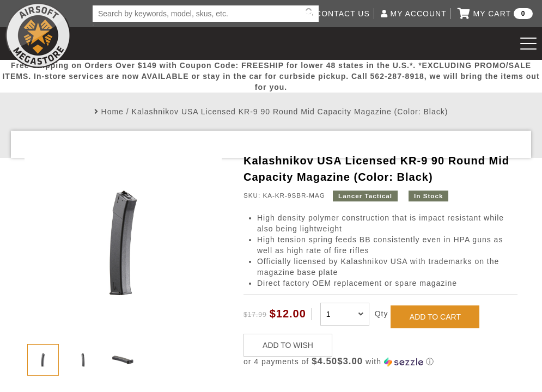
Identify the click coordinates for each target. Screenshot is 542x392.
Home (112, 112)
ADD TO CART (435, 317)
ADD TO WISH (288, 345)
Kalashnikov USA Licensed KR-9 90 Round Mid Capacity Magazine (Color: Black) (290, 112)
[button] (380, 362)
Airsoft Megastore (38, 35)
